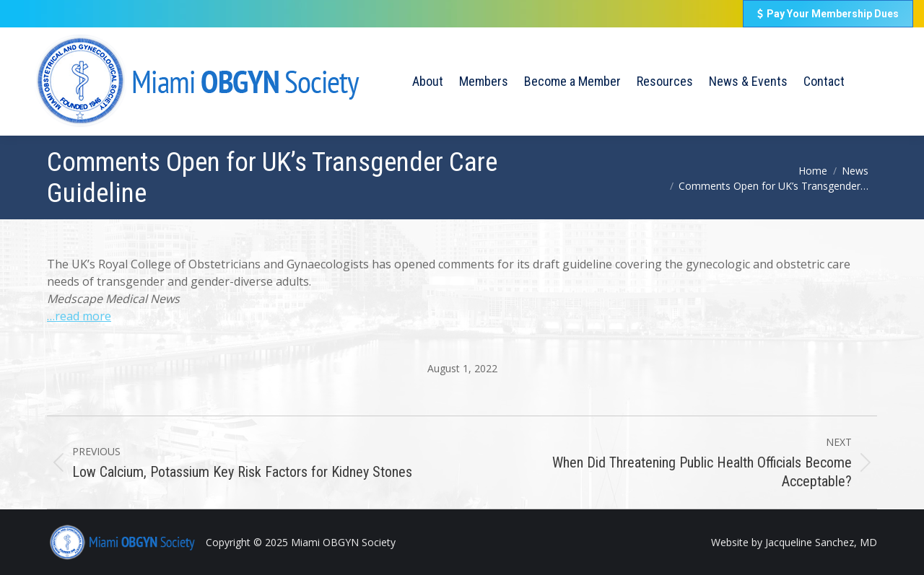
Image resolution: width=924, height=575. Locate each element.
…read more (79, 316)
